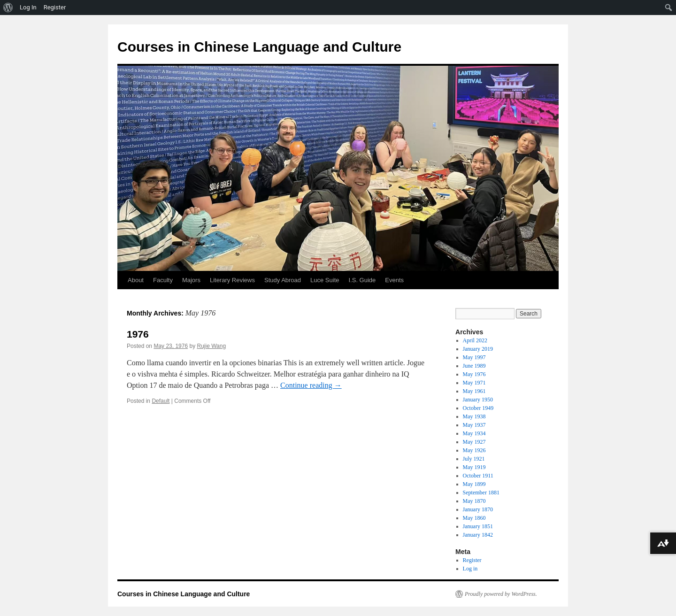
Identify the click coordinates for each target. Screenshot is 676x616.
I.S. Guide (362, 280)
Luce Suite (325, 280)
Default (161, 401)
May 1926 (474, 450)
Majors (191, 280)
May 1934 (474, 433)
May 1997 (474, 357)
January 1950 (478, 400)
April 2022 (475, 340)
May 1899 (474, 484)
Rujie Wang (211, 346)
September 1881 (481, 493)
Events (394, 280)
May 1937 (474, 425)
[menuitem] (8, 8)
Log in (470, 569)
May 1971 (474, 383)
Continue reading (311, 385)
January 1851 (478, 526)
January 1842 (478, 535)
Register (472, 560)
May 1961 (474, 391)
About (136, 280)
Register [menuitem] (55, 7)
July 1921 (474, 459)
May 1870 (474, 501)
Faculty (163, 280)
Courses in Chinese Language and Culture (259, 47)
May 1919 (474, 467)
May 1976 (474, 374)
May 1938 (474, 416)
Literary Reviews (232, 280)
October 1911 (478, 476)
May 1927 (474, 442)
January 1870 (478, 509)
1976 (138, 334)
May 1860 (474, 518)
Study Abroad (283, 280)
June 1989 (474, 366)
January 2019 (478, 349)
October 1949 (478, 408)
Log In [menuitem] (28, 7)
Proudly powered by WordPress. (501, 594)
